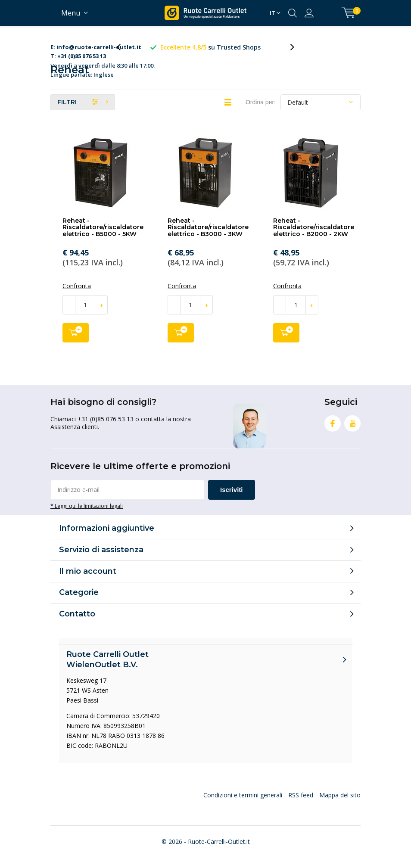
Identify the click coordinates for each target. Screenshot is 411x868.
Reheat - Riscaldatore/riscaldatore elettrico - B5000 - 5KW (103, 235)
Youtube (352, 430)
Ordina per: (261, 110)
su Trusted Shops (229, 47)
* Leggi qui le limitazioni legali (87, 514)
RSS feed (301, 803)
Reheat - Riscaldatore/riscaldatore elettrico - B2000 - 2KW (314, 235)
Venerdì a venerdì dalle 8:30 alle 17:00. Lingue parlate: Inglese (103, 52)
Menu (71, 13)
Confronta (77, 294)
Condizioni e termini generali (243, 803)
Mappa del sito (340, 803)
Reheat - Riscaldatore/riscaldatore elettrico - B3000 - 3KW (208, 235)
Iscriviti (232, 498)
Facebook (333, 430)
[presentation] (123, 51)
